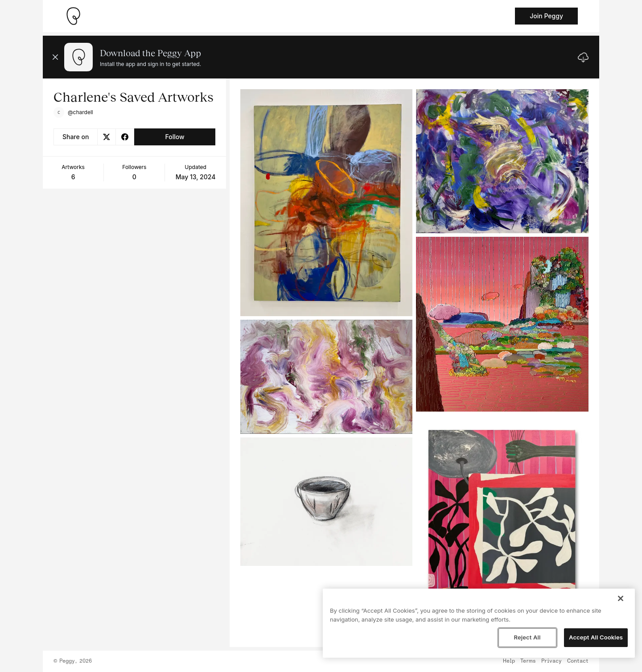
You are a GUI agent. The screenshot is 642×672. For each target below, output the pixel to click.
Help (509, 661)
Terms (528, 661)
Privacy (551, 661)
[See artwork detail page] (327, 203)
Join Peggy (546, 16)
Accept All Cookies (596, 637)
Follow (175, 137)
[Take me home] (73, 16)
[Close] (621, 598)
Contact (578, 661)
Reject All (527, 637)
